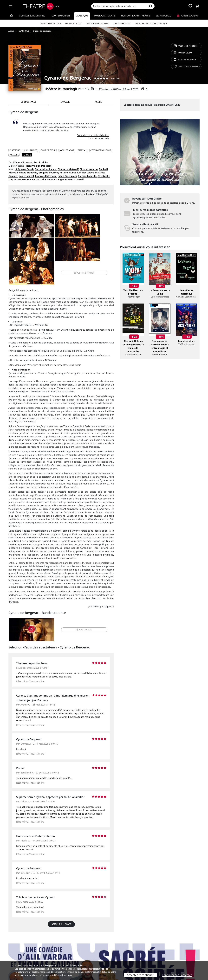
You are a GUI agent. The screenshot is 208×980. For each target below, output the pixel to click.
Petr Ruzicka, (39, 179)
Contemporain (61, 16)
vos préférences (89, 972)
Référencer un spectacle (119, 949)
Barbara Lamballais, (46, 169)
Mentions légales (18, 956)
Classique (82, 16)
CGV (59, 956)
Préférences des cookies (70, 960)
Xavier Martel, (27, 176)
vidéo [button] (79, 609)
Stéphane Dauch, (25, 169)
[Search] (119, 6)
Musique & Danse (105, 16)
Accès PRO (112, 956)
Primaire (14, 155)
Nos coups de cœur (51, 24)
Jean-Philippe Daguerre (39, 166)
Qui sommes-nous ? (19, 949)
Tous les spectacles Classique (151, 24)
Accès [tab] (98, 102)
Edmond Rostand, (23, 162)
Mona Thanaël (76, 179)
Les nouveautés (73, 24)
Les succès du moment (98, 24)
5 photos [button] (96, 251)
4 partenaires (37, 972)
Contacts (13, 960)
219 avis (115, 78)
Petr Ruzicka (41, 162)
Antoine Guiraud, (69, 173)
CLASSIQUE (15, 150)
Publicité (111, 953)
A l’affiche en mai (122, 24)
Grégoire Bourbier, (49, 173)
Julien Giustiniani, (68, 176)
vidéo (183, 53)
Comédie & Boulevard (32, 16)
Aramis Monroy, (23, 179)
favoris (187, 66)
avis (185, 60)
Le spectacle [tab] (28, 102)
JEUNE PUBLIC (30, 150)
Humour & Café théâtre (135, 16)
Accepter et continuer (140, 975)
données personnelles (77, 956)
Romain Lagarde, (87, 176)
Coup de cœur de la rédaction (93, 135)
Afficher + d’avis (61, 905)
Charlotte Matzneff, (68, 169)
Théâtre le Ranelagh (61, 89)
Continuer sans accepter (177, 975)
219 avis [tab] (65, 102)
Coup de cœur (48, 150)
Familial (82, 150)
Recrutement (16, 953)
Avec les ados (67, 150)
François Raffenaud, (46, 176)
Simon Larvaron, (89, 169)
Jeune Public (164, 16)
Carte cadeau (188, 16)
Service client (64, 949)
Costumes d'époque (101, 150)
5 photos (185, 46)
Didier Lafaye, (87, 173)
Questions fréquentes (69, 953)
